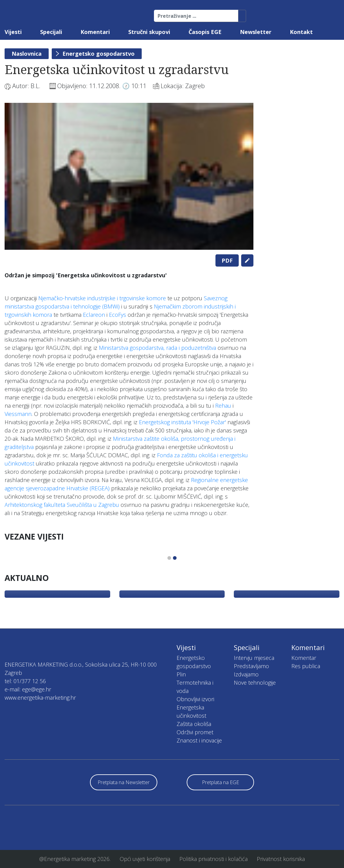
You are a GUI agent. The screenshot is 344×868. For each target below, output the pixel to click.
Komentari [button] (95, 32)
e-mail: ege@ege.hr (28, 689)
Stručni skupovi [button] (149, 32)
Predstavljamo (251, 666)
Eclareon (94, 315)
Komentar (304, 658)
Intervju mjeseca (254, 658)
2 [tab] (175, 558)
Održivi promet (195, 732)
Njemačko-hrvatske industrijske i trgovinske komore (102, 298)
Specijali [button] (51, 32)
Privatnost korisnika (281, 859)
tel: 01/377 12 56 (25, 681)
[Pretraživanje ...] (196, 16)
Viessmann (18, 414)
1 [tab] (169, 558)
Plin (181, 674)
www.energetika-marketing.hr (40, 698)
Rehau (223, 406)
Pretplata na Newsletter (124, 782)
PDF (227, 260)
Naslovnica (27, 54)
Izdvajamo (246, 674)
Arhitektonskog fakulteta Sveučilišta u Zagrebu (62, 505)
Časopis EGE (205, 32)
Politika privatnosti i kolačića (213, 859)
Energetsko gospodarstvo (99, 54)
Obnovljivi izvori (195, 699)
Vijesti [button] (13, 32)
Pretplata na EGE (221, 782)
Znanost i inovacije (199, 740)
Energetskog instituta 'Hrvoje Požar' (182, 422)
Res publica (306, 666)
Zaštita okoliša (194, 724)
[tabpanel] (129, 176)
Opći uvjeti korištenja (145, 859)
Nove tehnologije (255, 683)
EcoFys (118, 315)
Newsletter (256, 32)
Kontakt (301, 32)
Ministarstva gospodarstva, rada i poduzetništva (157, 348)
